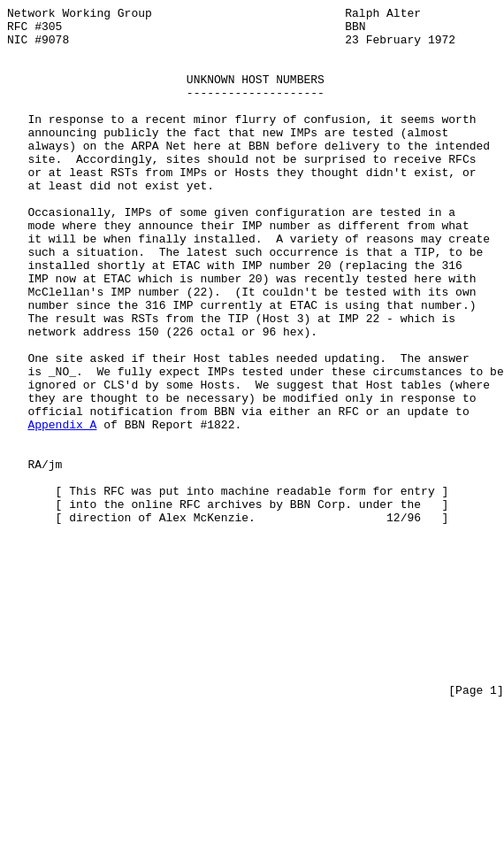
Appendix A (62, 509)
